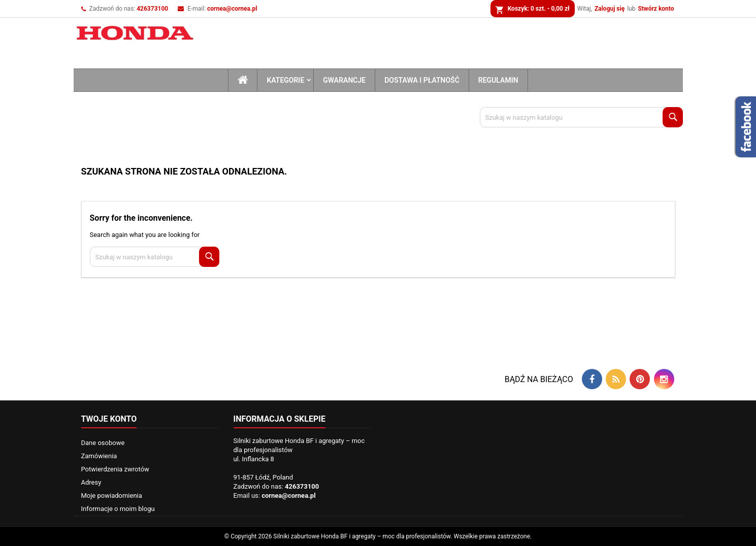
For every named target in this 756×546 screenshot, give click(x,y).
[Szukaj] (581, 117)
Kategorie (285, 80)
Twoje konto (109, 419)
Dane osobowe (103, 443)
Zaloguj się (610, 9)
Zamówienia (99, 456)
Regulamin (498, 80)
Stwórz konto (656, 9)
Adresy (91, 482)
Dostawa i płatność (422, 80)
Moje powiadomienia (112, 496)
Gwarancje (344, 80)
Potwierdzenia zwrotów (115, 469)
